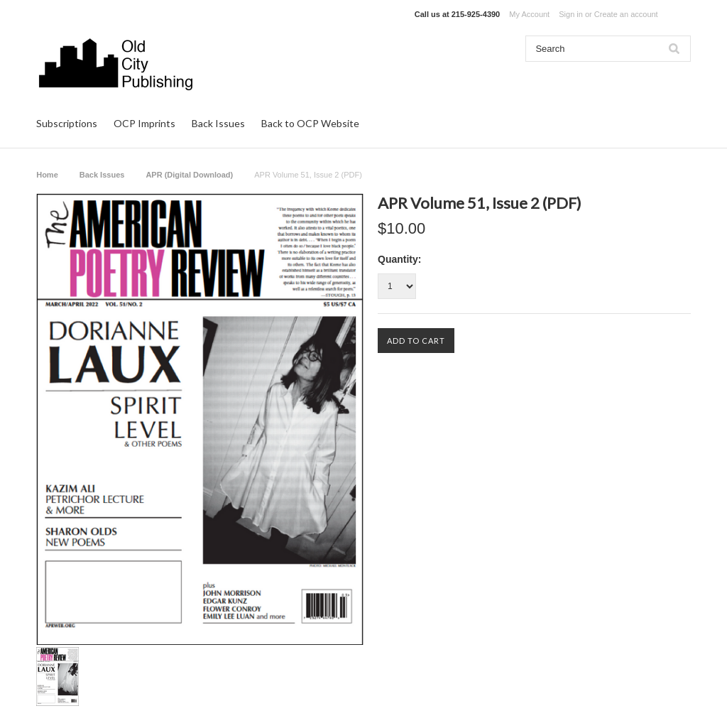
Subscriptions (67, 123)
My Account (529, 14)
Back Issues (218, 123)
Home (47, 175)
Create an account (626, 14)
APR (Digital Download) (189, 175)
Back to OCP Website (310, 123)
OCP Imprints (144, 123)
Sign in (571, 14)
